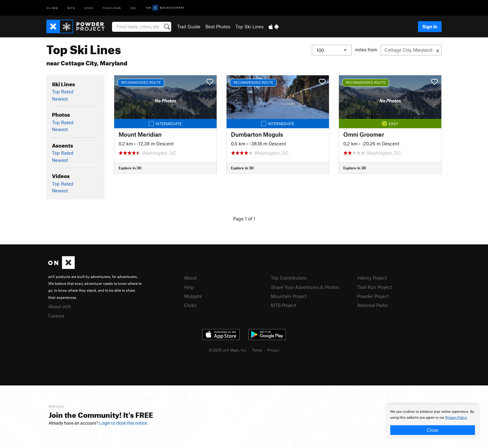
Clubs (190, 305)
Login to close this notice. (124, 423)
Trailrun (112, 8)
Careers (56, 316)
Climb (52, 8)
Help (189, 287)
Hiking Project (372, 278)
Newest (60, 99)
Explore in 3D (130, 168)
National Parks (373, 305)
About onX (59, 306)
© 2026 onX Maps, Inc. (228, 350)
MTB (71, 8)
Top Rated (63, 92)
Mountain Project (289, 296)
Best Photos (218, 26)
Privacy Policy (456, 418)
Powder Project (373, 296)
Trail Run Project (375, 287)
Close (433, 430)
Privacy (273, 350)
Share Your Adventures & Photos (305, 287)
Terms (257, 350)
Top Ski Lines (249, 26)
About (190, 278)
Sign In (430, 26)
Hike (89, 8)
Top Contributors (289, 278)
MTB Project (284, 305)
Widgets (193, 296)
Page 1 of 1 (244, 219)
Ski (134, 8)
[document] (433, 422)
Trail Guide (189, 26)
